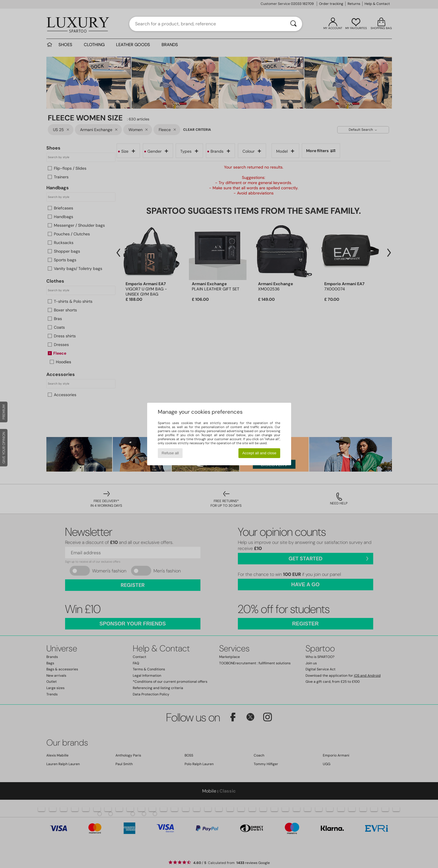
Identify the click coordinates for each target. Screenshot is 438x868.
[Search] (293, 24)
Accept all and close (259, 453)
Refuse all (170, 453)
